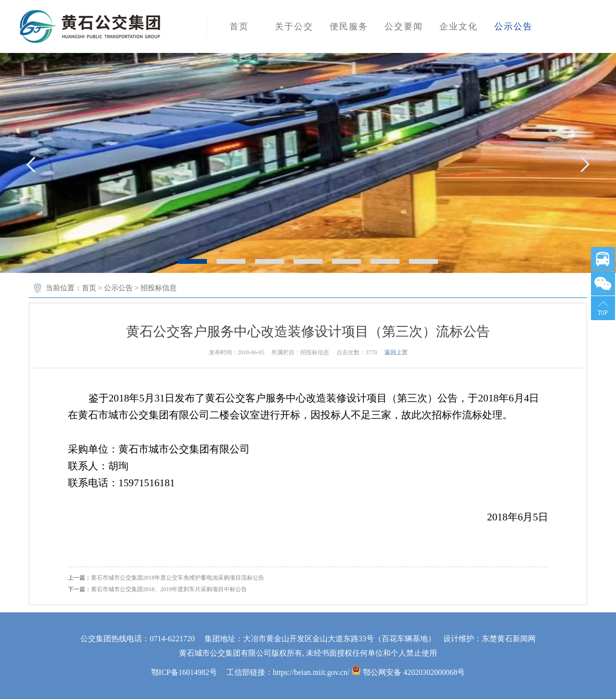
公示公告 (118, 288)
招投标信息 (159, 288)
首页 (89, 288)
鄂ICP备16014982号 (184, 672)
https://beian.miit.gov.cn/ (311, 672)
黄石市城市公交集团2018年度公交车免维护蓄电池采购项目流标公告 (178, 578)
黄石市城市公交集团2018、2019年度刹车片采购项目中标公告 (169, 589)
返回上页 (396, 352)
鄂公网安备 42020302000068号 (408, 672)
